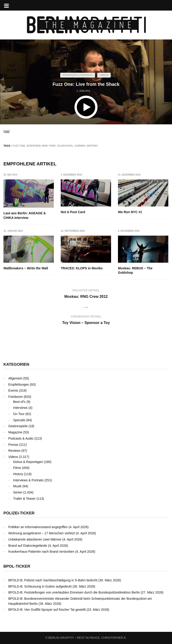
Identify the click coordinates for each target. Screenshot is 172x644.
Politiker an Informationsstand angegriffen (38, 527)
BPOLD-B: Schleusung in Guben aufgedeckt (40, 586)
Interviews (20, 408)
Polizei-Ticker (19, 513)
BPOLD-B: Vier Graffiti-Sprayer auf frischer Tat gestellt (47, 610)
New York (49, 146)
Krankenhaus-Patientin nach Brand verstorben (41, 552)
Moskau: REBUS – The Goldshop (135, 270)
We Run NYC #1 (130, 212)
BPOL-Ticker (17, 566)
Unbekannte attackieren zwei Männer (35, 539)
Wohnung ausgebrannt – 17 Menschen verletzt (42, 533)
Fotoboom (16, 397)
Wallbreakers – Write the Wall (26, 268)
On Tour (19, 414)
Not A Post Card (73, 212)
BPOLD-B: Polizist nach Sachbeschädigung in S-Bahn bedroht (53, 580)
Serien (18, 492)
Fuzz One (19, 146)
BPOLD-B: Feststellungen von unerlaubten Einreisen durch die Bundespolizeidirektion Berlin (74, 592)
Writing (92, 146)
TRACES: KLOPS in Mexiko (82, 268)
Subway (80, 146)
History (18, 474)
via (7, 131)
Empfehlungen (19, 385)
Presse (13, 445)
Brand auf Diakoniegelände (28, 546)
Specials (19, 420)
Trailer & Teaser (24, 499)
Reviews (14, 451)
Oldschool (65, 146)
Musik (17, 486)
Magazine (15, 432)
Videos (104, 75)
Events (13, 390)
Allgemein (15, 378)
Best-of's (19, 402)
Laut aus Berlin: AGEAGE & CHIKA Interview (25, 215)
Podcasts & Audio (21, 438)
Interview (34, 146)
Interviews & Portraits (78, 75)
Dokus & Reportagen (28, 462)
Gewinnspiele (18, 426)
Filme (17, 468)
